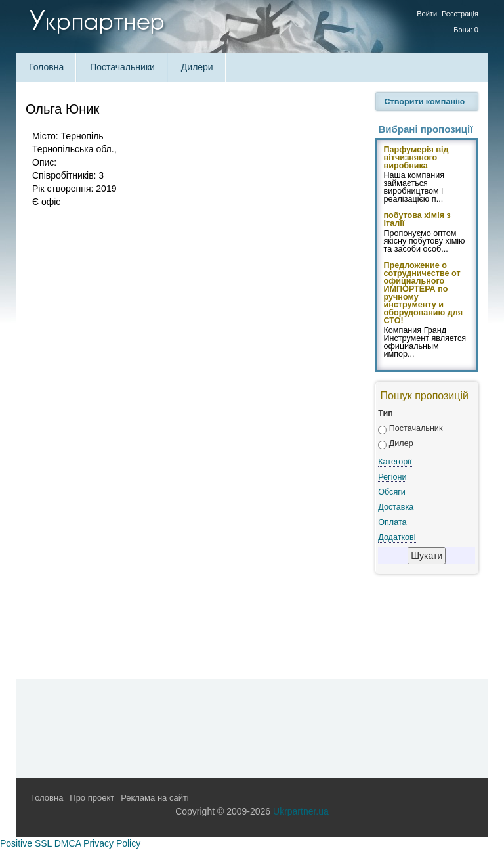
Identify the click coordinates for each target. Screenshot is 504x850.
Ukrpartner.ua (301, 811)
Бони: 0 (466, 30)
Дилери (197, 67)
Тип (386, 413)
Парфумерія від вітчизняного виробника (416, 158)
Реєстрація (460, 14)
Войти (427, 14)
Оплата (392, 522)
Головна (46, 67)
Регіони (392, 477)
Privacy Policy (112, 843)
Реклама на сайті (155, 798)
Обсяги (392, 492)
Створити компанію (425, 102)
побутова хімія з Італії (417, 220)
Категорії (395, 462)
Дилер (401, 443)
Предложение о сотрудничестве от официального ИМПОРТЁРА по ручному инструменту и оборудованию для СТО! (424, 294)
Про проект (92, 798)
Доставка (396, 507)
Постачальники (122, 67)
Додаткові (397, 537)
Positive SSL (26, 843)
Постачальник (416, 428)
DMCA (68, 843)
